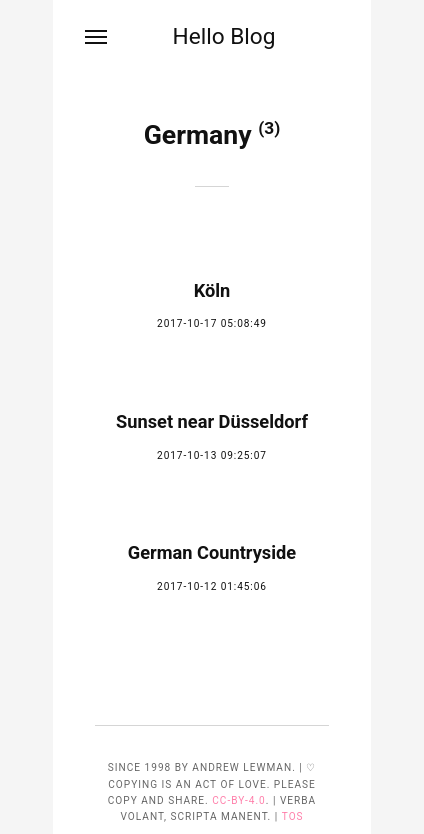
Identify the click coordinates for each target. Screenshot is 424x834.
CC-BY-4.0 (239, 800)
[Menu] (97, 37)
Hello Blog (223, 36)
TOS (293, 816)
